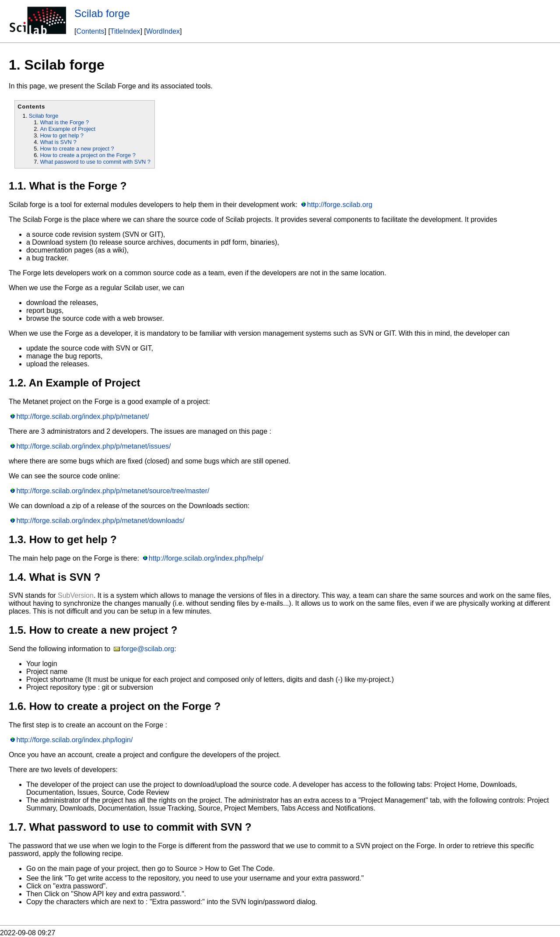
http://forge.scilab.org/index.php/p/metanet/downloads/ (100, 521)
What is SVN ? (58, 142)
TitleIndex (125, 31)
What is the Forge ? (64, 122)
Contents (90, 31)
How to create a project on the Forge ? (87, 155)
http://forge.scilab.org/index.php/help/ (206, 558)
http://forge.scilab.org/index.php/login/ (74, 740)
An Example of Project (68, 129)
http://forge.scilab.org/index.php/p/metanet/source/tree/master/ (113, 491)
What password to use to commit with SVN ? (95, 162)
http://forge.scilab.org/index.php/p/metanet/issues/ (93, 446)
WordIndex (163, 31)
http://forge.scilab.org (340, 205)
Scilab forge (102, 13)
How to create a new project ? (77, 149)
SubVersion (76, 595)
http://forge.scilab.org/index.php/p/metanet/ (82, 416)
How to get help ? (62, 135)
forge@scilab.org (148, 649)
